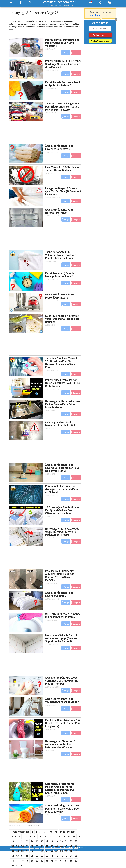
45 (66, 846)
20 (13, 841)
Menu (11, 5)
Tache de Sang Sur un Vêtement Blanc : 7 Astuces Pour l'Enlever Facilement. (61, 255)
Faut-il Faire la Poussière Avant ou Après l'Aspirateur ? (63, 84)
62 (13, 856)
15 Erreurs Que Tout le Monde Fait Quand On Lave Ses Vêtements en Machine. (62, 510)
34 (13, 846)
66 (32, 856)
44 (61, 846)
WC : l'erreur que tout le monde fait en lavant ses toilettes (63, 615)
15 (59, 836)
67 (37, 856)
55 (47, 851)
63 (17, 856)
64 (22, 856)
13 (50, 836)
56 (52, 851)
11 (40, 836)
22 (22, 841)
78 (22, 861)
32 (71, 841)
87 (66, 861)
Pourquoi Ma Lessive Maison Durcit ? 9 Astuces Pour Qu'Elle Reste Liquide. (62, 383)
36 (22, 846)
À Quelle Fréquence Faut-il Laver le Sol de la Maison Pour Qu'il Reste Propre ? (62, 468)
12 (45, 836)
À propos (109, 5)
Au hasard (100, 5)
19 (79, 836)
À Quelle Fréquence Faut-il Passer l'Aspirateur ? (60, 296)
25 (37, 841)
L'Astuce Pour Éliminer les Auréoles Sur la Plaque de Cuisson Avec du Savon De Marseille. (60, 575)
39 (37, 846)
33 (76, 841)
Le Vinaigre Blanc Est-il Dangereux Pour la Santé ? (60, 424)
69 (47, 856)
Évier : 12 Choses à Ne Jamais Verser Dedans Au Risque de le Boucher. (62, 319)
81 (37, 861)
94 (56, 832)
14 (54, 836)
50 (22, 851)
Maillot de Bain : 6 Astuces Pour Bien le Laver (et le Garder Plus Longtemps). (63, 723)
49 (17, 851)
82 (42, 861)
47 (76, 846)
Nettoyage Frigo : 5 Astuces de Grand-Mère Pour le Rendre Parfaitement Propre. (62, 532)
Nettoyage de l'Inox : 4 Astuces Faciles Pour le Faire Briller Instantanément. (62, 404)
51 (27, 851)
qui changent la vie (100, 15)
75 (76, 856)
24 (32, 841)
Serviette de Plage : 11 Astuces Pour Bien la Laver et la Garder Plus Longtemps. (63, 809)
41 (47, 846)
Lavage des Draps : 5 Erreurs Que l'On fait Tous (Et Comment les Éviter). (63, 191)
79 (27, 861)
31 (66, 841)
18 (74, 836)
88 (71, 861)
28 (52, 841)
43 (57, 846)
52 (32, 851)
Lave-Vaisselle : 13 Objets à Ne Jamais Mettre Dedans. (62, 169)
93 (51, 832)
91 (17, 865)
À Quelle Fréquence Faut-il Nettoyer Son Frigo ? (60, 211)
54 (42, 851)
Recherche (30, 5)
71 (57, 856)
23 (27, 841)
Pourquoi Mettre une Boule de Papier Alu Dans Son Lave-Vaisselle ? (62, 43)
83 (47, 861)
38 (32, 846)
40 (42, 846)
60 (71, 851)
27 (47, 841)
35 (17, 846)
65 (27, 856)
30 (61, 841)
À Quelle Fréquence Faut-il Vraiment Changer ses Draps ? (62, 700)
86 (61, 861)
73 (66, 856)
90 (13, 865)
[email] (100, 28)
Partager (66, 53)
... (45, 832)
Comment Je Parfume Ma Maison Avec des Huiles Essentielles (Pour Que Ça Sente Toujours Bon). (60, 788)
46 (71, 846)
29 (57, 841)
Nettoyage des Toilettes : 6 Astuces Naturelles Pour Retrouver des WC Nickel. (60, 744)
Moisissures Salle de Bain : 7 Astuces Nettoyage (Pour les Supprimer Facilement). (61, 638)
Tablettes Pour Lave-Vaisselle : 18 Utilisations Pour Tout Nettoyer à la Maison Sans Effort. (62, 363)
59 (66, 851)
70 (52, 856)
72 (61, 856)
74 (71, 856)
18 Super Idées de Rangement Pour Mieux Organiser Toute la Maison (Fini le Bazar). (62, 106)
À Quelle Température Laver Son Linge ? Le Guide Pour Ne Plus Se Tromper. (62, 681)
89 (76, 861)
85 (57, 861)
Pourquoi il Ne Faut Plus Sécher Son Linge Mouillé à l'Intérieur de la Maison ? (63, 64)
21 (17, 841)
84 (52, 861)
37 (27, 846)
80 (32, 861)
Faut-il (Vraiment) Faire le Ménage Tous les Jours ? (60, 275)
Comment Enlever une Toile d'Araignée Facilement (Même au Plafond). (62, 489)
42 (52, 846)
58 (61, 851)
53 (37, 851)
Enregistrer (76, 53)
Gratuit (90, 5)
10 (35, 836)
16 (64, 836)
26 (42, 841)
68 (42, 856)
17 (69, 836)
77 (17, 861)
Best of (21, 5)
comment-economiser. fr (60, 3)
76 (13, 861)
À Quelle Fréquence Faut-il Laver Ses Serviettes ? (60, 147)
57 (57, 851)
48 (13, 851)
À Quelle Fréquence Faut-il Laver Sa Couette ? (60, 594)
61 (76, 851)
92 (22, 865)
